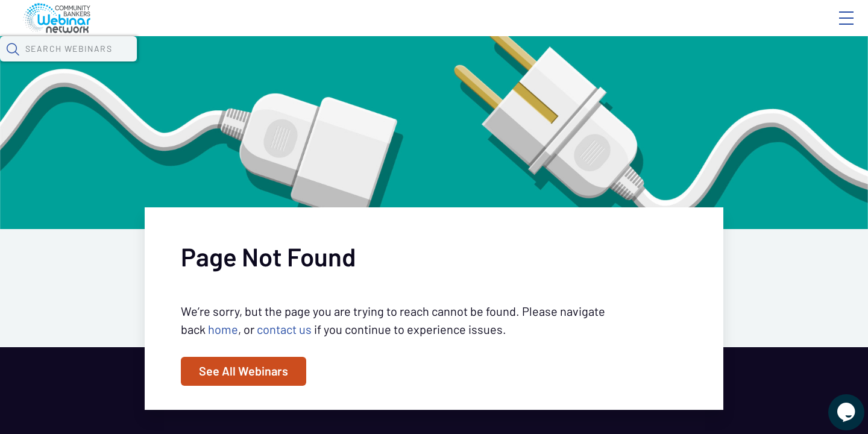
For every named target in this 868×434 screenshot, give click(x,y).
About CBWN (749, 28)
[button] (631, 62)
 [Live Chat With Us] (835, 404)
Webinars (214, 63)
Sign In (832, 28)
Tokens (341, 63)
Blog (675, 28)
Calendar (281, 63)
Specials (423, 63)
